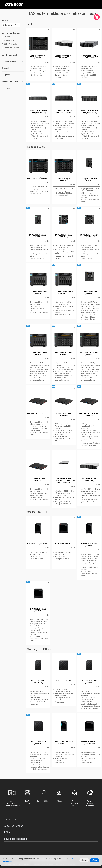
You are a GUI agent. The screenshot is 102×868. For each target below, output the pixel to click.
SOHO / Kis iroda (10, 44)
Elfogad (95, 860)
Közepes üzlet (8, 41)
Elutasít (84, 860)
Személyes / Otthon (10, 48)
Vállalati (6, 37)
